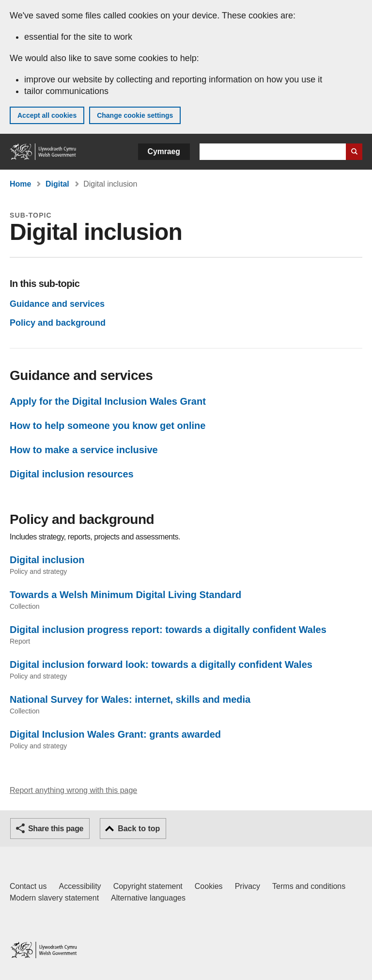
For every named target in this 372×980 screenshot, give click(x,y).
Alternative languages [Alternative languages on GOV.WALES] (148, 898)
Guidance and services (57, 304)
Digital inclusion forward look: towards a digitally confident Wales (161, 664)
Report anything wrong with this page (73, 790)
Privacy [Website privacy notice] (248, 886)
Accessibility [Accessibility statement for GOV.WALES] (80, 886)
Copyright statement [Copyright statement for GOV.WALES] (148, 886)
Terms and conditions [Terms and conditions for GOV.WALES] (309, 886)
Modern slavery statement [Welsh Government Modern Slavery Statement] (54, 898)
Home (20, 184)
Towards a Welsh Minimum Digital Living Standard (125, 595)
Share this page (56, 829)
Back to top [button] (139, 829)
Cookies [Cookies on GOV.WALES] (209, 886)
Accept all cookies (47, 115)
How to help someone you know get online (108, 426)
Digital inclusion (47, 560)
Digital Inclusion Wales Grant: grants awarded (115, 734)
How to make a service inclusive (84, 450)
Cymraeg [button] (164, 151)
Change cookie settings (135, 115)
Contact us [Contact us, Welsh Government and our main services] (28, 886)
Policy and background (58, 323)
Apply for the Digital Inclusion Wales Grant (108, 401)
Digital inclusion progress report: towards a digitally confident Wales (168, 630)
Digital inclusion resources (72, 474)
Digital (57, 184)
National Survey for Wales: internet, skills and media (130, 699)
